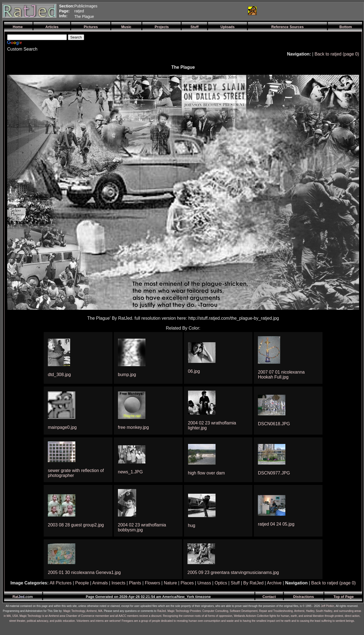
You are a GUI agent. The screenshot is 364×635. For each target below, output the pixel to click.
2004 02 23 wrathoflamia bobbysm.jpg (142, 527)
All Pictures (60, 583)
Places (187, 583)
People (82, 583)
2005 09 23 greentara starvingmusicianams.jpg (233, 572)
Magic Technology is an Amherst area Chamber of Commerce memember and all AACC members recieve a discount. (91, 616)
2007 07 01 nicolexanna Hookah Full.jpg (281, 375)
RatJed (162, 611)
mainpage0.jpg (62, 427)
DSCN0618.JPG (274, 424)
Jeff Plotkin (328, 606)
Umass (204, 583)
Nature (170, 583)
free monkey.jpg (133, 427)
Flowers (153, 583)
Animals (100, 583)
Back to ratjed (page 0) (337, 54)
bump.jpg (127, 375)
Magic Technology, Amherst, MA (83, 611)
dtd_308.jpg (59, 375)
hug (192, 525)
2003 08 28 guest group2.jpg (76, 525)
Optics (221, 583)
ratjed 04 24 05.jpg (276, 524)
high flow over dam (206, 473)
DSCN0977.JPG (274, 473)
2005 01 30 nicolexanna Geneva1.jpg (84, 572)
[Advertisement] (178, 11)
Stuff (235, 583)
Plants (135, 583)
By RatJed (253, 583)
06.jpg (194, 371)
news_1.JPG (130, 472)
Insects (118, 583)
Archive (274, 583)
